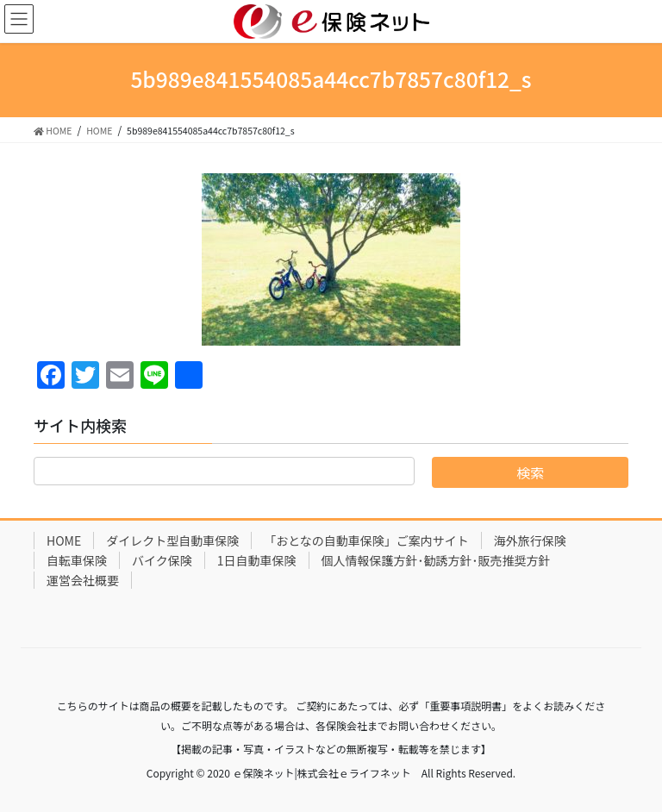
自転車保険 (77, 560)
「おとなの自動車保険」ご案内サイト (366, 540)
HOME (64, 540)
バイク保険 (162, 560)
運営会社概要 (83, 580)
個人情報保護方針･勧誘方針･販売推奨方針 (436, 560)
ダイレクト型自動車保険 (172, 540)
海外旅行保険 (530, 540)
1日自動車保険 (257, 560)
